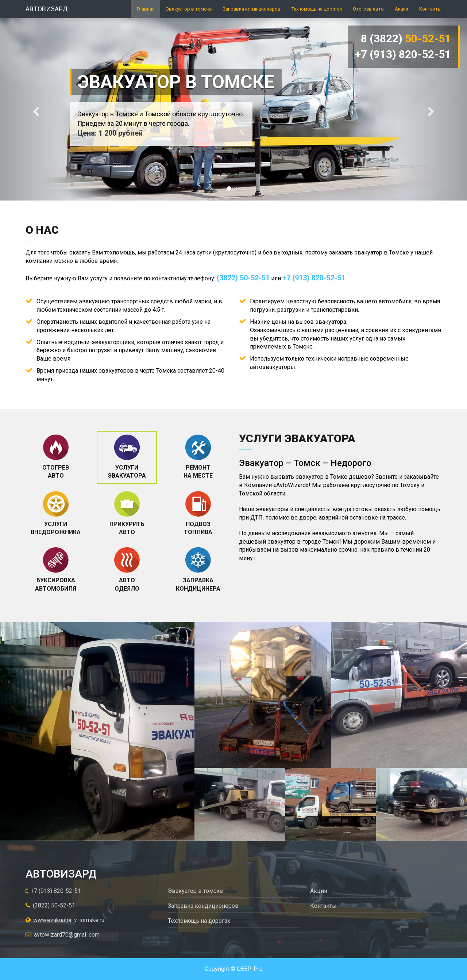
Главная (146, 9)
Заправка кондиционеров (252, 9)
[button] (35, 109)
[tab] (56, 457)
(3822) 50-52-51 (243, 278)
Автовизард (47, 9)
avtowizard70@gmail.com (63, 935)
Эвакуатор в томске (189, 9)
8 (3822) (406, 38)
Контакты (430, 9)
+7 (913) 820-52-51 (403, 54)
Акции (402, 9)
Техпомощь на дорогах (317, 9)
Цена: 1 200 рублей (110, 133)
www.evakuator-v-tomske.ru (65, 920)
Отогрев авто (368, 9)
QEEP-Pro (250, 969)
